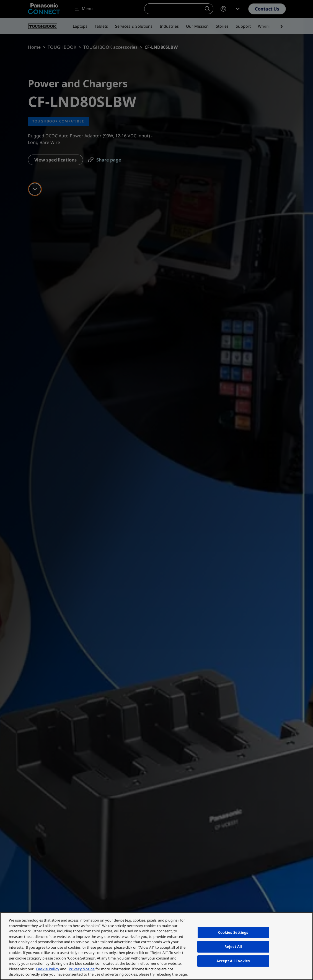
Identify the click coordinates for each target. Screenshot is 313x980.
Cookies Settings (233, 932)
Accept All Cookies (233, 961)
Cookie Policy (47, 969)
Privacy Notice (82, 969)
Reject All (233, 946)
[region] (156, 946)
